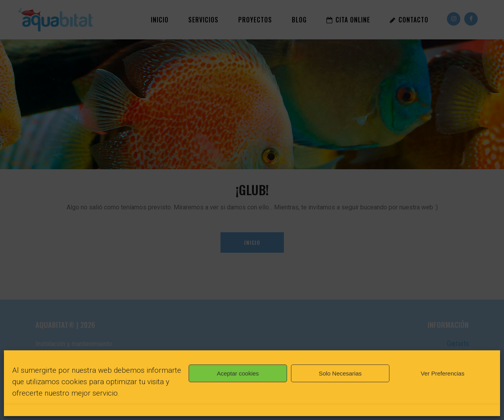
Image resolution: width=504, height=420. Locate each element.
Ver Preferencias (443, 373)
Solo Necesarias (340, 373)
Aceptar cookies (238, 373)
